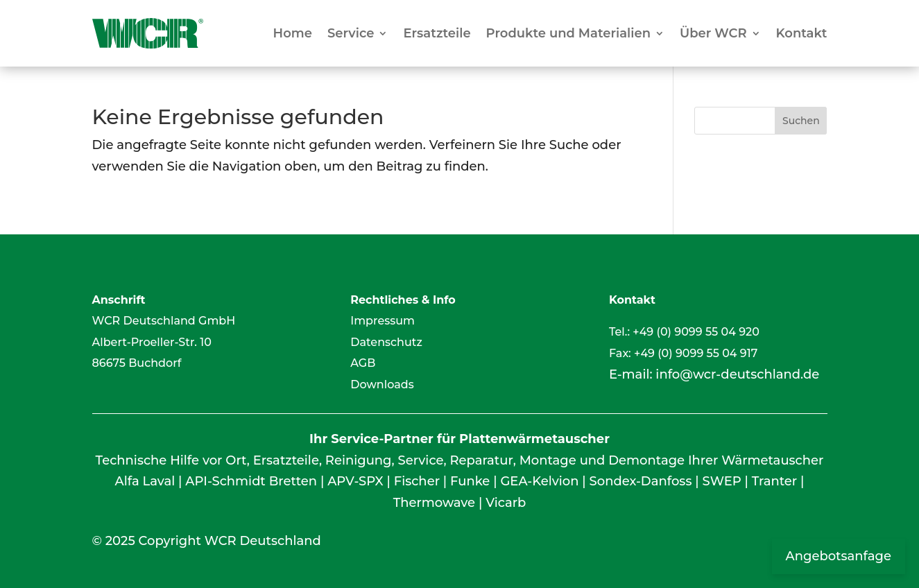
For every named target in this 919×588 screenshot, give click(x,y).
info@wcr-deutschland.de (737, 374)
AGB (363, 363)
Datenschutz (386, 342)
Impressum (383, 321)
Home (293, 33)
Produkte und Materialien (568, 33)
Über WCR (713, 33)
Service (351, 33)
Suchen (801, 121)
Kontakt (802, 33)
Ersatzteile (437, 33)
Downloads (382, 384)
